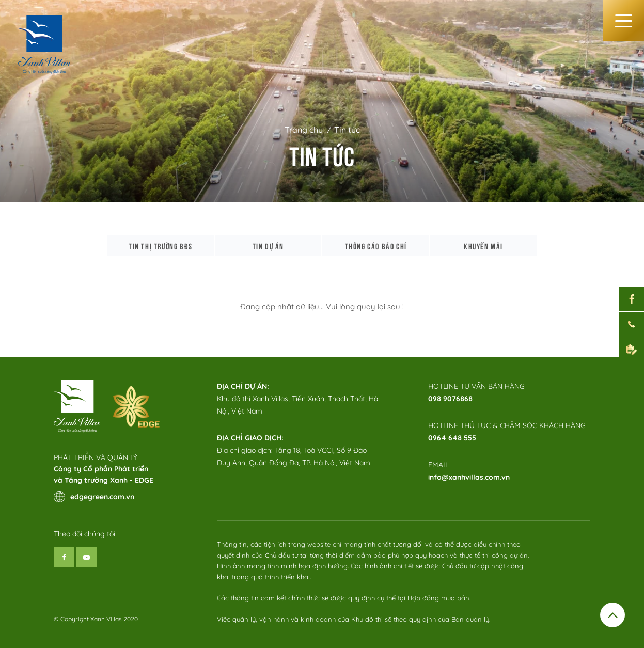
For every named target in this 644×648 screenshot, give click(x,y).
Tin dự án (268, 246)
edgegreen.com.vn (94, 497)
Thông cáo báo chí (376, 246)
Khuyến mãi (483, 246)
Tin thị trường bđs (161, 246)
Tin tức (347, 130)
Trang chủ (304, 130)
